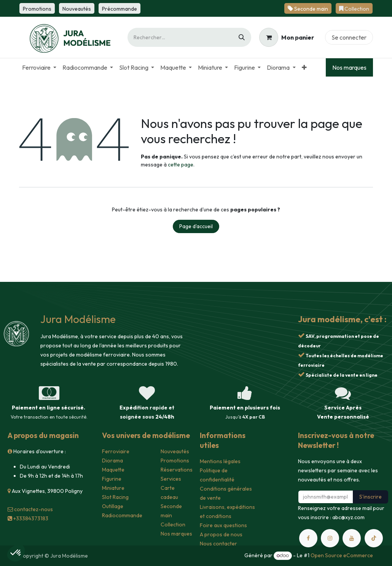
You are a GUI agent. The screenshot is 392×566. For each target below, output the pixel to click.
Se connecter (349, 37)
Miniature (113, 488)
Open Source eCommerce (342, 555)
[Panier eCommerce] (287, 37)
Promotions (175, 460)
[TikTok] (374, 538)
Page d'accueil (196, 226)
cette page (181, 165)
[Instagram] (330, 538)
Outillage (113, 506)
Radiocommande (122, 515)
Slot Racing (115, 497)
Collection (173, 524)
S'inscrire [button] (370, 497)
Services (171, 479)
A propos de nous (221, 534)
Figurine (112, 479)
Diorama (112, 460)
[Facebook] (308, 538)
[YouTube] (352, 538)
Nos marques (349, 67)
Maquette (113, 470)
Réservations (177, 470)
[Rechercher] (242, 37)
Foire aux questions (223, 525)
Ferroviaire (116, 451)
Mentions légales (220, 461)
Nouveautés (175, 451)
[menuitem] (39, 67)
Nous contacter (218, 544)
